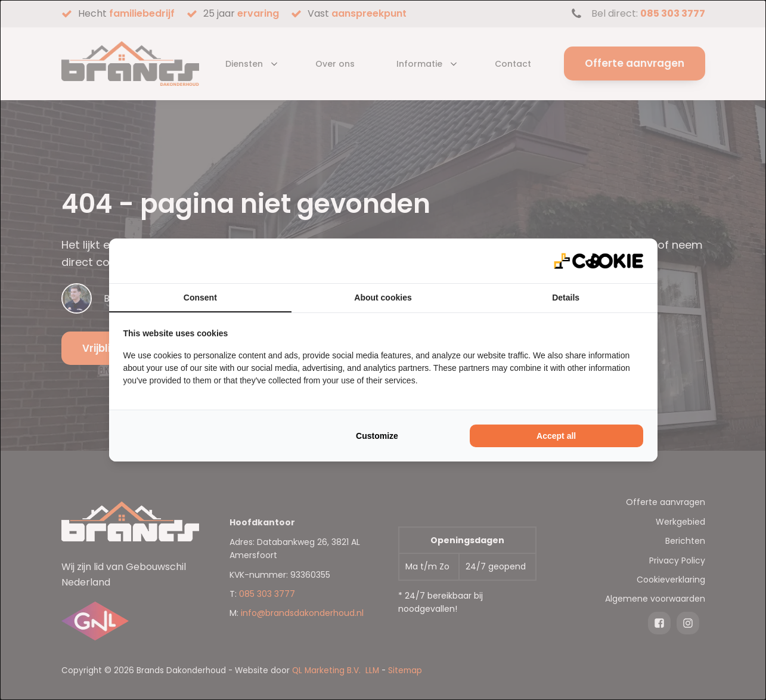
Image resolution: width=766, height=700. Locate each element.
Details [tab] (566, 298)
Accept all (556, 436)
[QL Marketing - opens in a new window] (598, 261)
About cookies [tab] (383, 298)
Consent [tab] (200, 298)
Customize (377, 436)
